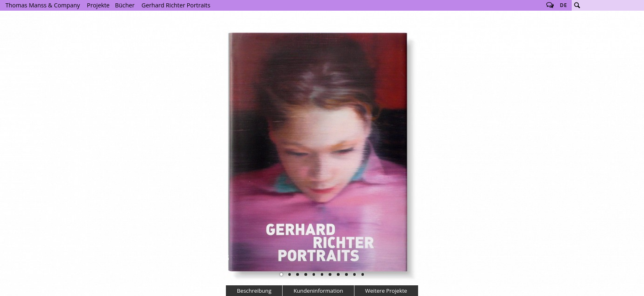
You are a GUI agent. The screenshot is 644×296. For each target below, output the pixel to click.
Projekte (98, 5)
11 (363, 274)
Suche (577, 5)
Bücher (125, 5)
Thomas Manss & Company (43, 5)
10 (354, 274)
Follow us (550, 5)
